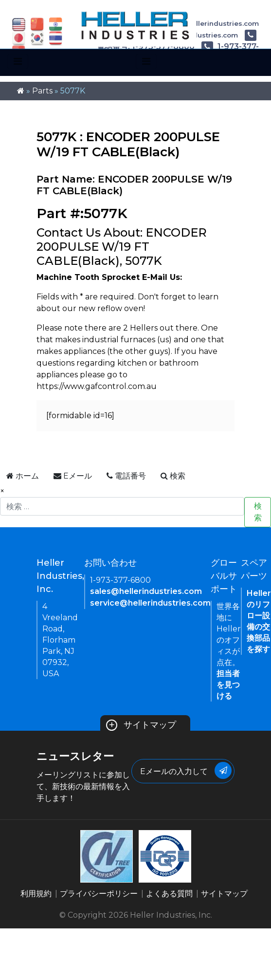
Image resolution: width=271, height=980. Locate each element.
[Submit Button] (223, 770)
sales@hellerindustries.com (146, 591)
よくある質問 (169, 894)
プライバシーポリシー (99, 894)
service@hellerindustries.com (150, 603)
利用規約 (36, 894)
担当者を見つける (228, 685)
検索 (258, 512)
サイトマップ (141, 725)
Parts (42, 91)
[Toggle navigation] (18, 61)
